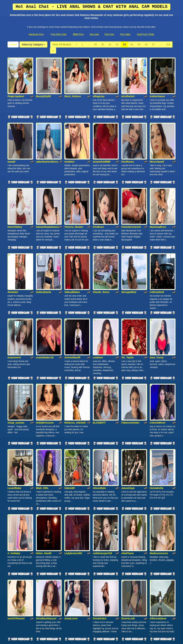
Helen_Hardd (44, 416)
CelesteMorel (158, 320)
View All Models (62, 44)
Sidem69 (70, 368)
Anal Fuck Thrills (145, 34)
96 (146, 44)
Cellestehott (157, 224)
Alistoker (13, 224)
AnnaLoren (71, 464)
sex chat (162, 613)
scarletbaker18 (45, 272)
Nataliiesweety (101, 513)
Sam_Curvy (157, 272)
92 (117, 44)
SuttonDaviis (44, 224)
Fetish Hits (90, 639)
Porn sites (125, 34)
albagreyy (99, 79)
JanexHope (128, 368)
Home (13, 44)
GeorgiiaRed (129, 224)
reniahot (69, 127)
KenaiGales (100, 464)
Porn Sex (109, 34)
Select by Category (33, 44)
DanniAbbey (15, 176)
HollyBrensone (45, 320)
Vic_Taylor (128, 272)
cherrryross (14, 561)
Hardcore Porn (36, 34)
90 (103, 44)
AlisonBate (99, 368)
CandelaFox (15, 513)
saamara (41, 513)
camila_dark (72, 561)
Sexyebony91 (72, 513)
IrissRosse (128, 127)
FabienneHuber (130, 320)
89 (95, 44)
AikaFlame (128, 416)
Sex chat (94, 34)
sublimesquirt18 (102, 416)
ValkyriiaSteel (158, 513)
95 (139, 44)
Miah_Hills (42, 368)
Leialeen (98, 272)
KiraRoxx (98, 176)
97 (154, 44)
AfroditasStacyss (46, 464)
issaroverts (14, 272)
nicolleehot (128, 79)
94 (132, 44)
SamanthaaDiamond (48, 176)
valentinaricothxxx (47, 127)
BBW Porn (78, 34)
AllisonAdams (158, 464)
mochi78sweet (16, 464)
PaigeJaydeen (16, 79)
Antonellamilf (72, 272)
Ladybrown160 (73, 416)
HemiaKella (156, 368)
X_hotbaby (14, 416)
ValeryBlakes (72, 224)
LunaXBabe (14, 368)
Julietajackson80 (131, 513)
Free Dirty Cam (59, 34)
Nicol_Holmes (73, 79)
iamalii (11, 127)
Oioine (40, 561)
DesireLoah (128, 464)
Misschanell (157, 127)
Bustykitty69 (43, 79)
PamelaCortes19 (131, 176)
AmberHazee (157, 79)
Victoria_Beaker (74, 176)
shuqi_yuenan (16, 320)
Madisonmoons (159, 416)
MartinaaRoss (158, 176)
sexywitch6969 (102, 127)
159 (168, 44)
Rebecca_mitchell (75, 320)
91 (110, 44)
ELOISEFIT (99, 320)
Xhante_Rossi (101, 224)
